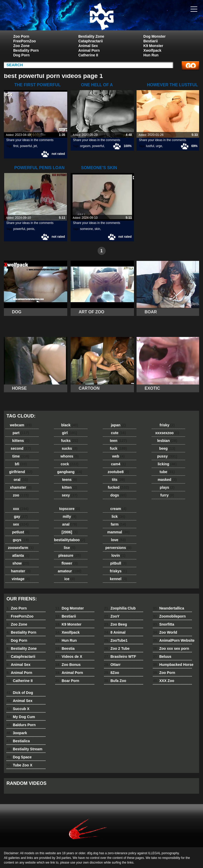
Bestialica (18, 741)
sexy (70, 495)
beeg (167, 448)
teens (70, 480)
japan (118, 425)
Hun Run (151, 55)
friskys (118, 571)
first (16, 146)
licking (167, 464)
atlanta (21, 555)
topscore (70, 509)
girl (70, 433)
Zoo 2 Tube (117, 648)
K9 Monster (153, 46)
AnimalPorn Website (174, 640)
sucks (70, 448)
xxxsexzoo (167, 433)
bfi (21, 464)
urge (159, 146)
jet (35, 146)
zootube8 (118, 472)
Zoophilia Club (120, 608)
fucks (69, 441)
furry (167, 495)
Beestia (65, 648)
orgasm (85, 146)
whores (70, 456)
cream (118, 509)
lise (70, 548)
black (70, 425)
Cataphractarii (91, 41)
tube (167, 472)
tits (118, 480)
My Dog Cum (21, 717)
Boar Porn (67, 681)
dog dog (102, 16)
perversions (118, 548)
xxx (21, 509)
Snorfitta (164, 624)
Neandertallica (168, 608)
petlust (21, 532)
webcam (21, 425)
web (118, 456)
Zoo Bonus (68, 665)
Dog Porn (21, 55)
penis (31, 229)
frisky (167, 425)
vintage (21, 579)
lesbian (167, 441)
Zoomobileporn (169, 616)
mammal (118, 532)
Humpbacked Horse (173, 665)
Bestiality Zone (91, 36)
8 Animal (115, 632)
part (21, 433)
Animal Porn (89, 50)
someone (86, 229)
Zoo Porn (21, 36)
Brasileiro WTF (120, 657)
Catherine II (88, 55)
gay (21, 516)
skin (97, 229)
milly (70, 516)
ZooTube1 (116, 640)
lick (118, 516)
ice (70, 579)
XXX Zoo (164, 681)
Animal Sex (88, 46)
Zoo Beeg (116, 624)
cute (118, 433)
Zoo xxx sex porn (171, 648)
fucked (118, 487)
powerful (26, 146)
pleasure (70, 555)
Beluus (162, 657)
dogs (118, 495)
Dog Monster (154, 36)
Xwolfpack (152, 50)
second (21, 448)
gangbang (70, 472)
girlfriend (21, 472)
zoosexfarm (21, 548)
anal (70, 524)
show (21, 563)
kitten (70, 487)
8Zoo (112, 673)
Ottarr (112, 665)
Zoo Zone (21, 46)
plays (167, 487)
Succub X (18, 709)
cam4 (119, 464)
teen (118, 441)
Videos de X (69, 657)
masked (167, 480)
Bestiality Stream (24, 749)
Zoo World (165, 632)
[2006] (69, 532)
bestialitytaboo (70, 540)
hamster (21, 571)
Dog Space (19, 757)
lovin (118, 555)
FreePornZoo (25, 41)
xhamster (21, 487)
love (119, 540)
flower (70, 563)
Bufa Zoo (115, 681)
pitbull (118, 563)
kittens (21, 441)
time (21, 456)
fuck (118, 448)
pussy (167, 456)
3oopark (17, 733)
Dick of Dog (20, 693)
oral (21, 480)
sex (21, 524)
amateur (69, 571)
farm (118, 524)
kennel (118, 579)
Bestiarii (150, 41)
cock (70, 464)
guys (21, 540)
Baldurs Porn (21, 725)
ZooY (112, 616)
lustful (150, 146)
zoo (21, 495)
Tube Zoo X (19, 765)
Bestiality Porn (26, 50)
